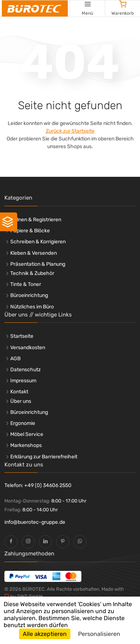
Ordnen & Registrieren (36, 220)
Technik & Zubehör (32, 273)
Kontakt (19, 392)
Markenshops (26, 445)
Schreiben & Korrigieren (38, 242)
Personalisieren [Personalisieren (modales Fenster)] (99, 634)
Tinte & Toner (26, 284)
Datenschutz (25, 370)
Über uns (21, 401)
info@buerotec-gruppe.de (35, 522)
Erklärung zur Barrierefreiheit (44, 457)
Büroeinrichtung (29, 295)
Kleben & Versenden (34, 253)
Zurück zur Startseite (70, 131)
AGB (15, 359)
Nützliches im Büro (32, 307)
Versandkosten (28, 348)
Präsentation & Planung (38, 264)
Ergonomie (23, 423)
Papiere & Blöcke (30, 231)
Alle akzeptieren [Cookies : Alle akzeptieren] (45, 634)
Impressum (23, 381)
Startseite (22, 336)
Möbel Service (27, 434)
